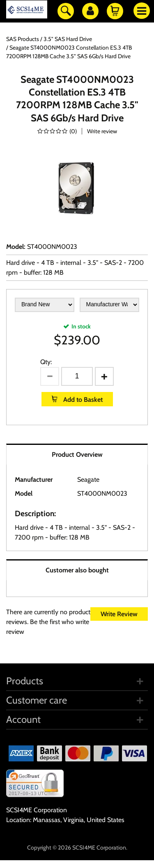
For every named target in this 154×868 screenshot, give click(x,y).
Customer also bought (77, 570)
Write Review (119, 614)
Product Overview (77, 455)
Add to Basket (82, 400)
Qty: (46, 362)
